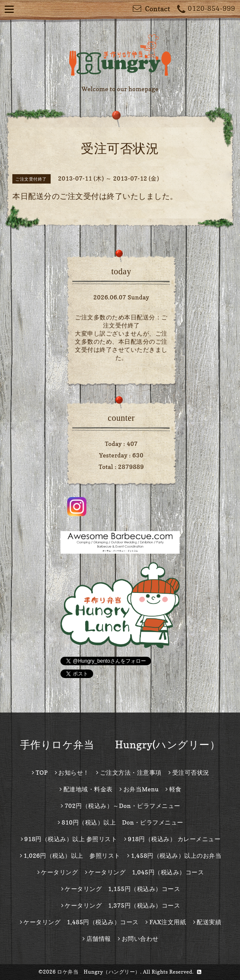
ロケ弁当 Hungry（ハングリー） (99, 972)
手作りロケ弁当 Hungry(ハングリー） (120, 745)
